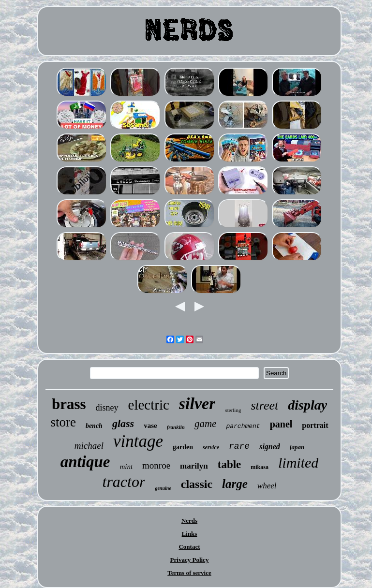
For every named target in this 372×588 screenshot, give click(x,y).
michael (89, 446)
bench (94, 426)
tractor (124, 482)
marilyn (194, 466)
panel (281, 424)
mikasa (260, 467)
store (63, 422)
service (211, 447)
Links (190, 534)
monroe (156, 465)
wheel (267, 486)
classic (197, 484)
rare (239, 446)
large (235, 484)
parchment (243, 426)
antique (85, 462)
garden (183, 447)
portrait (315, 425)
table (230, 464)
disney (107, 408)
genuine (163, 488)
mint (126, 467)
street (264, 405)
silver (197, 404)
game (206, 424)
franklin (176, 427)
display (307, 405)
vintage (138, 441)
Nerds (189, 521)
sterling (233, 410)
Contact (189, 547)
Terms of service (189, 573)
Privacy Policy (190, 560)
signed (270, 447)
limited (298, 463)
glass (123, 423)
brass (69, 404)
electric (149, 405)
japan (297, 447)
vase (150, 426)
